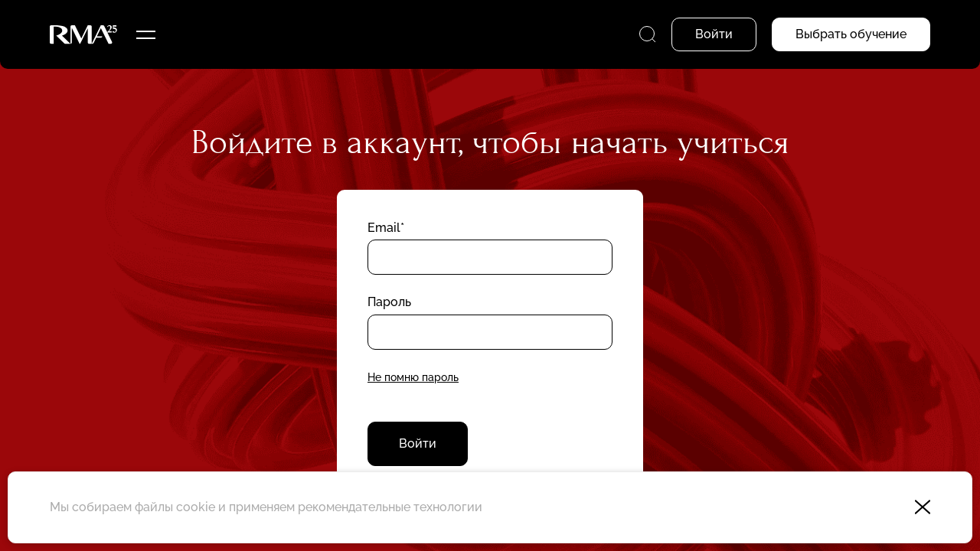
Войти (418, 443)
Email (384, 228)
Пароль (389, 302)
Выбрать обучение (851, 34)
